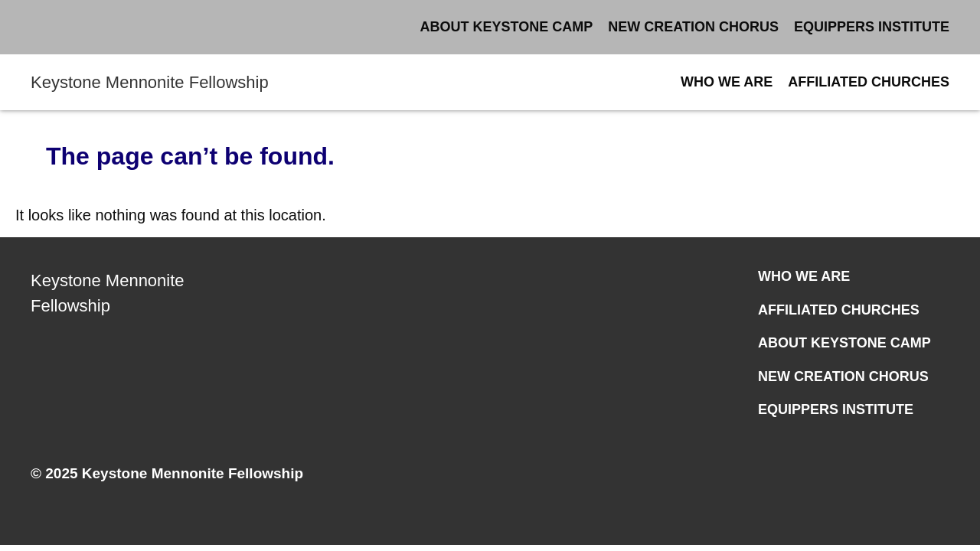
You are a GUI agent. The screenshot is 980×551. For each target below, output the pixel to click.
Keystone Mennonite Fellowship (150, 82)
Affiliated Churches (869, 82)
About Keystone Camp (507, 27)
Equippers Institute (872, 27)
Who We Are (727, 82)
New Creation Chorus (693, 27)
